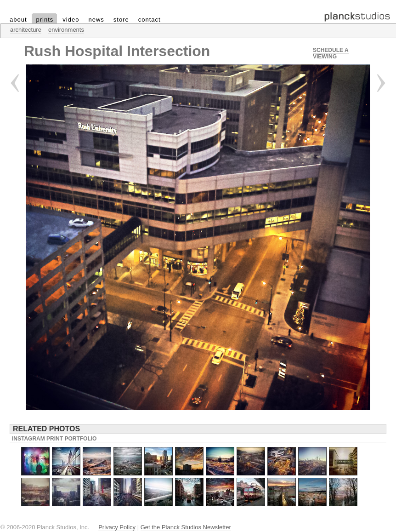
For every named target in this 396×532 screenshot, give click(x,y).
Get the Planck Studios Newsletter (186, 527)
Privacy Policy (117, 527)
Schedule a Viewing (331, 53)
